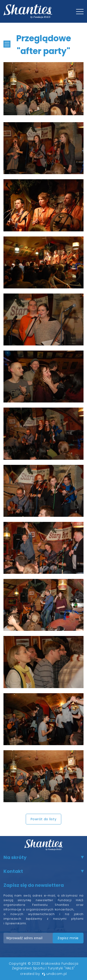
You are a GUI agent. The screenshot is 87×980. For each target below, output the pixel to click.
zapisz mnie (68, 938)
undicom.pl (55, 974)
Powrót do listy (44, 819)
